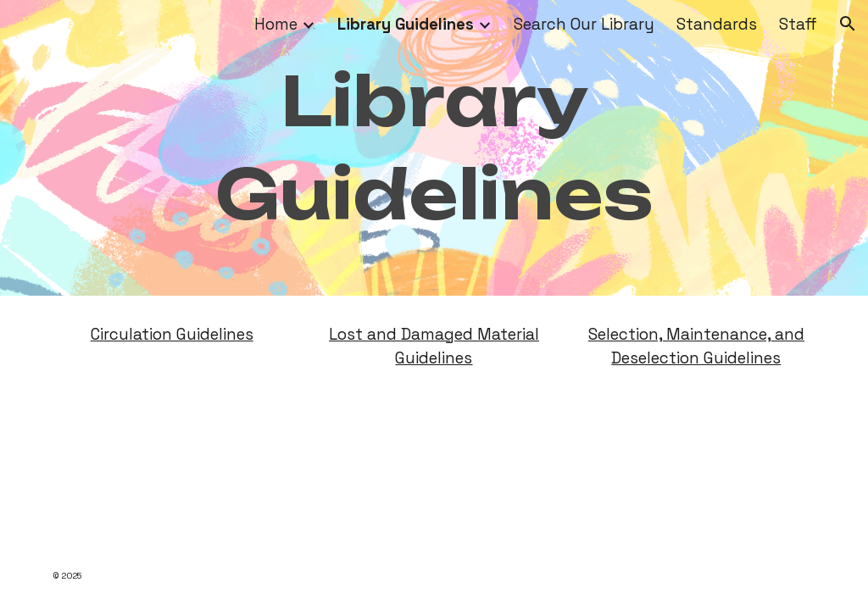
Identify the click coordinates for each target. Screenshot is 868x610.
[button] (848, 24)
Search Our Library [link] (584, 24)
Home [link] (276, 24)
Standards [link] (717, 24)
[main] (434, 148)
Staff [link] (798, 24)
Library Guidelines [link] (406, 24)
